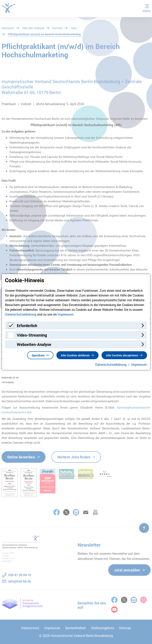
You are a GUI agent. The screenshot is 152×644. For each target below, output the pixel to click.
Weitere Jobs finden (74, 457)
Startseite (8, 28)
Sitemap (125, 628)
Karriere (57, 28)
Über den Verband (33, 28)
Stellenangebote (103, 628)
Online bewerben (21, 457)
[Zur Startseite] (9, 8)
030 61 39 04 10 (20, 575)
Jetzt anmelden (127, 570)
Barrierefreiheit (76, 628)
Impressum (52, 628)
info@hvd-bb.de (20, 581)
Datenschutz (30, 628)
